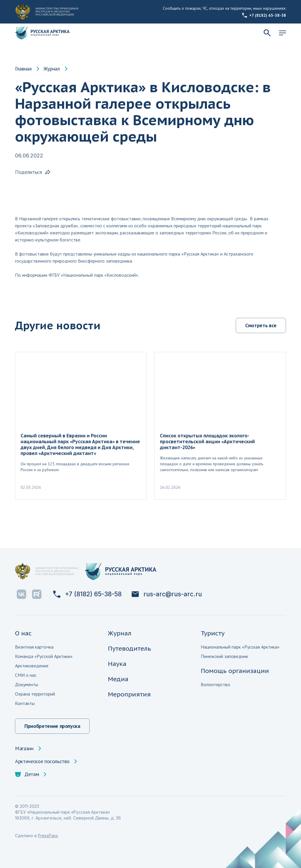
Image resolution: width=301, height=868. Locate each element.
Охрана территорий (35, 694)
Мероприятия (129, 694)
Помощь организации (235, 671)
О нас (23, 633)
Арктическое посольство (42, 761)
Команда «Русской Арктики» (44, 656)
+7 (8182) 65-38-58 (264, 15)
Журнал (52, 69)
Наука (117, 664)
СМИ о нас (26, 675)
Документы (27, 684)
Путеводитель (129, 648)
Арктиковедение (32, 666)
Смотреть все (261, 325)
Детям (27, 774)
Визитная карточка (34, 647)
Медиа (118, 679)
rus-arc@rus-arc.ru (167, 594)
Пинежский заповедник (224, 656)
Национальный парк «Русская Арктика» (240, 647)
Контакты (25, 703)
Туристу (213, 633)
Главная (23, 69)
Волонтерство (215, 684)
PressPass (48, 836)
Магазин (24, 748)
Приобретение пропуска (52, 726)
